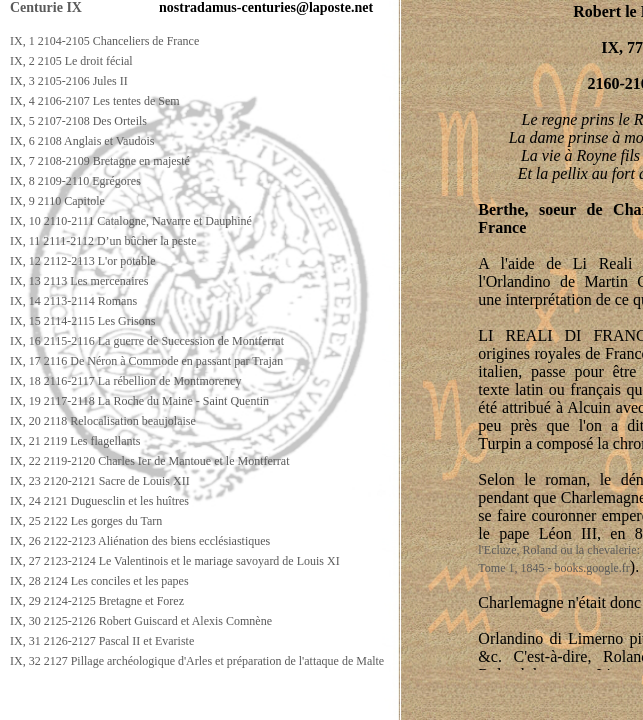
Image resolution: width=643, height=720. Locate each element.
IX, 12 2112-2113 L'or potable (83, 261)
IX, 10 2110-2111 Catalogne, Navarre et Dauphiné (131, 221)
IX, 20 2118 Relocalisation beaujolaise (103, 421)
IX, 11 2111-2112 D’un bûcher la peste (103, 241)
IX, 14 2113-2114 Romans (73, 301)
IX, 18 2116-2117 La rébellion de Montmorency (125, 381)
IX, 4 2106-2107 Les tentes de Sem (95, 101)
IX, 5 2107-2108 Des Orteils (78, 121)
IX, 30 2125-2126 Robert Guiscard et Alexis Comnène (141, 621)
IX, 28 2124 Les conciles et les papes (99, 581)
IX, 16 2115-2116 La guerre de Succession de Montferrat (147, 341)
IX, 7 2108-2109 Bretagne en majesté (100, 161)
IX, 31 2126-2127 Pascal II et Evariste (102, 641)
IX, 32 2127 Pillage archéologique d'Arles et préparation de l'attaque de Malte (197, 661)
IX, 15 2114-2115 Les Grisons (82, 321)
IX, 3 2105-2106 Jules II (69, 81)
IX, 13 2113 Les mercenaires (79, 281)
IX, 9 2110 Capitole (57, 201)
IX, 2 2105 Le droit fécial (71, 61)
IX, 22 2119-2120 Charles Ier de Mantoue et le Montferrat (149, 461)
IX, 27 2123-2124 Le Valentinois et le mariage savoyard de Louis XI (175, 561)
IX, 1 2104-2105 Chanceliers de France (104, 41)
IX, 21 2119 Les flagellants (75, 441)
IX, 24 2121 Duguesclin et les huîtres (99, 501)
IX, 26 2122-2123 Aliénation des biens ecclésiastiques (140, 541)
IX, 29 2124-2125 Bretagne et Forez (97, 601)
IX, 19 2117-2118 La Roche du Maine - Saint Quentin (139, 401)
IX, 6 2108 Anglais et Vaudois (82, 141)
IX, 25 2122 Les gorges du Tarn (86, 521)
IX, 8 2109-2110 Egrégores (75, 181)
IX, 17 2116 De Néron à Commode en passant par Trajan (146, 361)
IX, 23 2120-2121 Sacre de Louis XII (100, 481)
